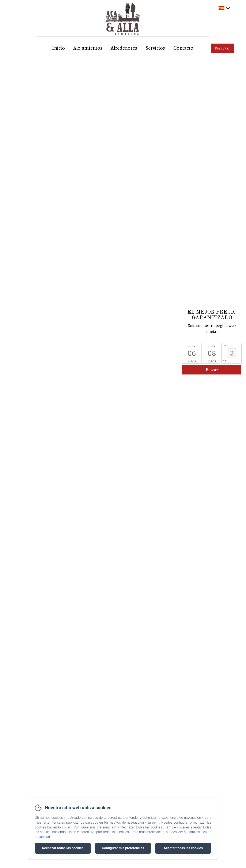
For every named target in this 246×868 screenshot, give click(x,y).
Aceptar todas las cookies (183, 848)
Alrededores (124, 48)
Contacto (183, 48)
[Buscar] (212, 370)
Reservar (222, 48)
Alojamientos (88, 48)
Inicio (58, 48)
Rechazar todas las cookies (63, 848)
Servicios (155, 48)
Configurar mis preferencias (123, 848)
